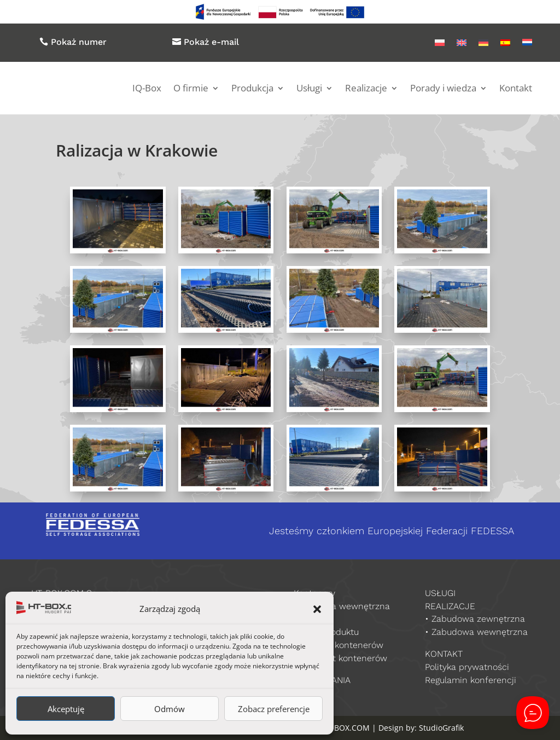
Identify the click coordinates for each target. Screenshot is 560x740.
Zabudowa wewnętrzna (342, 606)
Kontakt (516, 88)
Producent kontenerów (340, 658)
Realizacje (366, 88)
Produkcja (252, 88)
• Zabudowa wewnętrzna (476, 632)
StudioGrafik (441, 728)
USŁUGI (440, 593)
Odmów (170, 709)
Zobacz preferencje (274, 709)
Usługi (309, 88)
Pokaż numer (79, 42)
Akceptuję (66, 709)
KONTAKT (444, 654)
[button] (317, 609)
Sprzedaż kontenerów (339, 645)
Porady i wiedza (443, 88)
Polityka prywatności (467, 667)
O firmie (191, 88)
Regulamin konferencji (471, 680)
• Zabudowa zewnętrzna (475, 619)
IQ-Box (147, 88)
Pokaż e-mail (211, 42)
